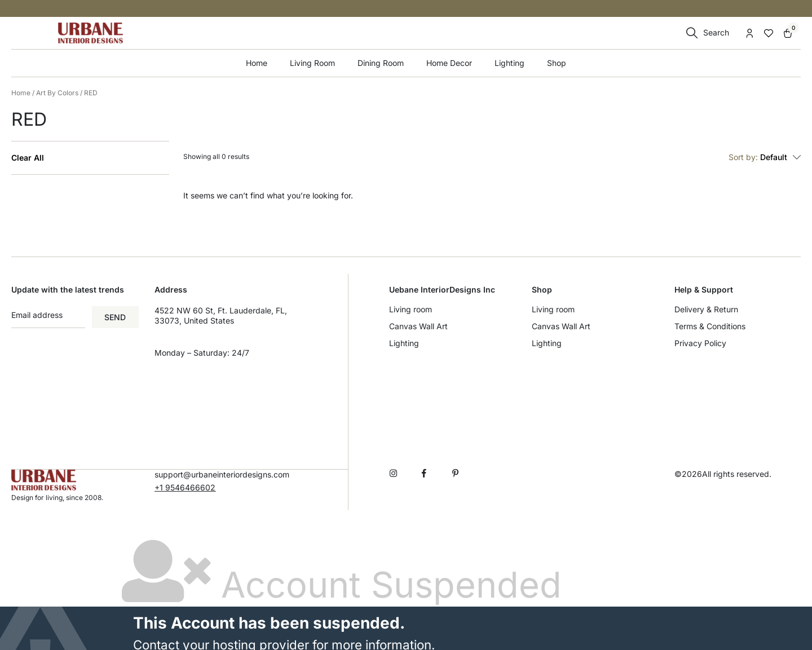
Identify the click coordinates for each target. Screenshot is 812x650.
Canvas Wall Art (418, 326)
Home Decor (449, 63)
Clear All (28, 158)
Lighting (509, 63)
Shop (557, 63)
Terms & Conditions (710, 326)
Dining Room (381, 63)
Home (257, 63)
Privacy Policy (700, 343)
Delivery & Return (706, 309)
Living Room (312, 63)
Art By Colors (57, 93)
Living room (411, 309)
